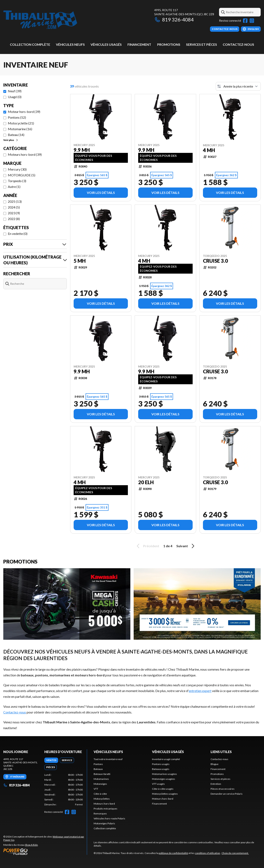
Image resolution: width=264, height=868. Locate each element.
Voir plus (11, 140)
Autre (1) (14, 187)
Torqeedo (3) (17, 181)
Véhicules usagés (106, 44)
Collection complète (30, 44)
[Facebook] (245, 21)
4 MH (209, 150)
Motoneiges (100, 784)
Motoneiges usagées (164, 779)
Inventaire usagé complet (166, 759)
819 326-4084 (174, 19)
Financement (139, 44)
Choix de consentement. (235, 853)
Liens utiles (221, 752)
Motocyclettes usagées (165, 794)
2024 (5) (14, 207)
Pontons (98, 764)
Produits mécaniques (105, 809)
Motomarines (101, 779)
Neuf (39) (15, 91)
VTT (96, 789)
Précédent (147, 546)
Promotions (169, 44)
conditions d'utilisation (207, 853)
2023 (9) (14, 213)
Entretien (216, 784)
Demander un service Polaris (227, 794)
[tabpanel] (64, 790)
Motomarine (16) (20, 129)
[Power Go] (45, 852)
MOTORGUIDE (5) (22, 175)
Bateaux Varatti (102, 774)
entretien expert (200, 691)
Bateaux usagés (161, 769)
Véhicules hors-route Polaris (109, 818)
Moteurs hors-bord (104, 804)
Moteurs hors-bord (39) (25, 154)
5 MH (80, 261)
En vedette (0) (18, 234)
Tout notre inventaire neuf (108, 759)
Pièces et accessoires (223, 789)
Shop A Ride (31, 845)
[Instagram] (252, 21)
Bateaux (98, 769)
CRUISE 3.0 (215, 261)
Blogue (214, 764)
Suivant (186, 546)
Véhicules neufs (70, 44)
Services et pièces (202, 44)
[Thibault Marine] (40, 20)
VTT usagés (158, 784)
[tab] (51, 760)
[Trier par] (238, 86)
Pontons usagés (161, 764)
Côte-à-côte (100, 794)
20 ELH (146, 482)
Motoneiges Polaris (104, 823)
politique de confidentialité (173, 853)
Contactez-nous (238, 44)
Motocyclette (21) (21, 123)
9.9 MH (82, 150)
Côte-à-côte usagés (163, 789)
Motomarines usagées (164, 774)
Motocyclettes (102, 799)
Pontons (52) (17, 117)
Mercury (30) (17, 169)
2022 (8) (14, 219)
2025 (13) (15, 201)
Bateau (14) (16, 135)
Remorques (100, 814)
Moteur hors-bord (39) (24, 112)
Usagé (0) (15, 97)
